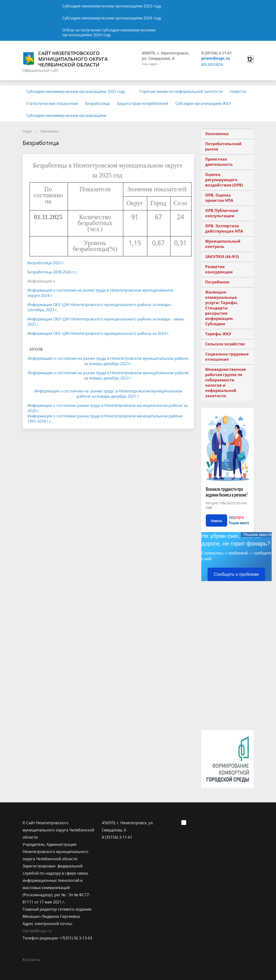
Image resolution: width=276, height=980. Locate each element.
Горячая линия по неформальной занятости (181, 91)
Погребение (217, 282)
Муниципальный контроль (223, 244)
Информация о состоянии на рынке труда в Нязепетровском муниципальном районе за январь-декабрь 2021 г (108, 394)
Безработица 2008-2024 (49, 272)
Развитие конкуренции (219, 269)
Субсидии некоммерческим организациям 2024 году (112, 18)
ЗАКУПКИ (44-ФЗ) (222, 257)
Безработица (97, 103)
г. (52, 295)
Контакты (31, 960)
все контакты (212, 64)
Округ (27, 131)
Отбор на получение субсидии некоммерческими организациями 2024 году (109, 32)
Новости (238, 91)
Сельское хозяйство (225, 344)
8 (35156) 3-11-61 (217, 53)
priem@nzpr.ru (216, 58)
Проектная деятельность (219, 162)
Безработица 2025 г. (46, 263)
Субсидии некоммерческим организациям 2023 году (112, 6)
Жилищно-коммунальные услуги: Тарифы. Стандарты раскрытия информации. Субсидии (222, 308)
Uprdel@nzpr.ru (37, 931)
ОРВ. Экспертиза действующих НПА (224, 228)
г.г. (74, 272)
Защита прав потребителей (142, 103)
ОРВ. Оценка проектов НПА (219, 198)
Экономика (49, 131)
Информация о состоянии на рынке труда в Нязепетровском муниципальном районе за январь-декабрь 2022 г (108, 375)
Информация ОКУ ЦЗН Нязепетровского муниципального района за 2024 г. (98, 333)
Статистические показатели (52, 103)
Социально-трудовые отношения (227, 357)
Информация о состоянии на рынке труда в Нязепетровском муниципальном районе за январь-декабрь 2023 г (108, 361)
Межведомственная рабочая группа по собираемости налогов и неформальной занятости (225, 383)
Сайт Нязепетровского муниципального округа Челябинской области (65, 59)
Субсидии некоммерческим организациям (66, 115)
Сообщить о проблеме (236, 574)
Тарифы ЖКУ (218, 334)
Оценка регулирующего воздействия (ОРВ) (224, 180)
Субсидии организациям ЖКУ (203, 103)
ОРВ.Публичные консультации (222, 213)
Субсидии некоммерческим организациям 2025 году (76, 91)
